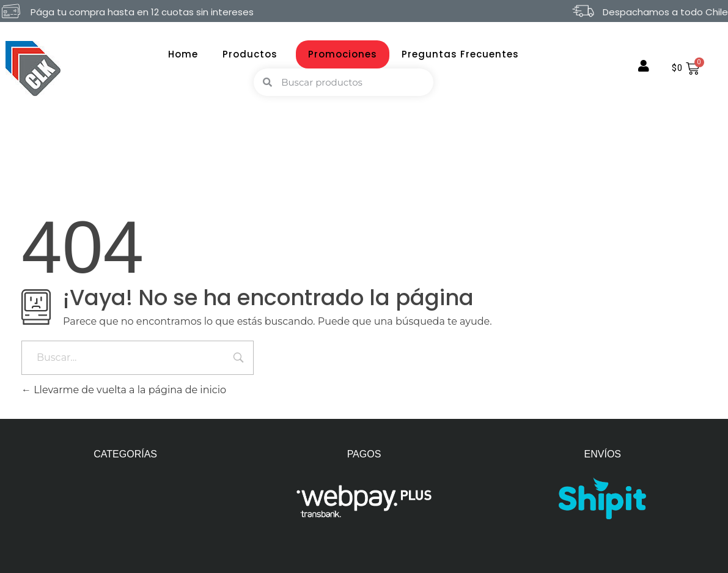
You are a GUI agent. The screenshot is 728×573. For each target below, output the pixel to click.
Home (183, 54)
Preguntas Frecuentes (460, 54)
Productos (253, 54)
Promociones (343, 54)
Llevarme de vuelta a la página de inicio (124, 390)
